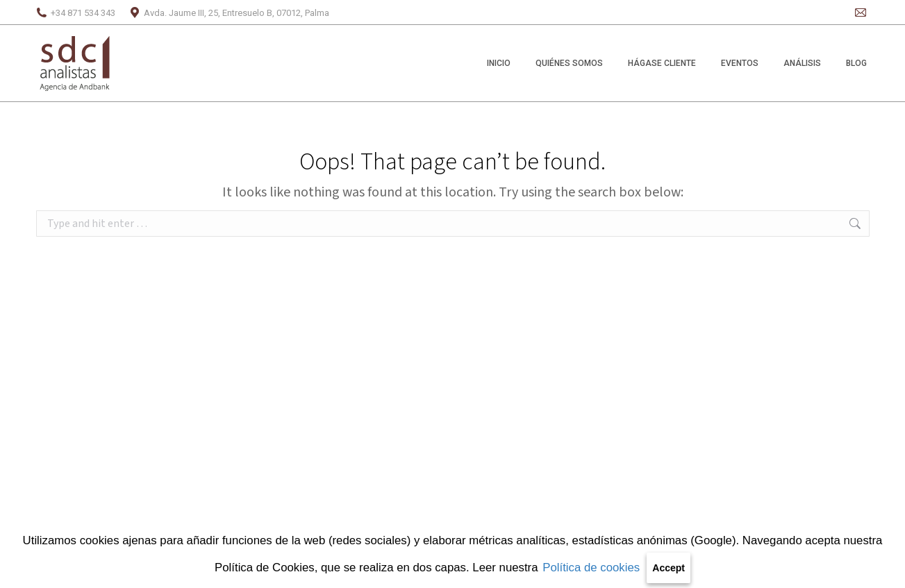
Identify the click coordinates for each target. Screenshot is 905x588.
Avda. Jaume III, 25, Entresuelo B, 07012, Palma (229, 13)
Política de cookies (591, 568)
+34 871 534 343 (76, 13)
